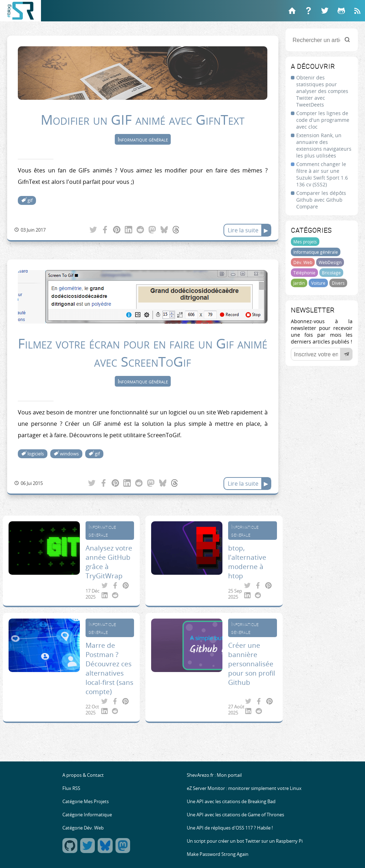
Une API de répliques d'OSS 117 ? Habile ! (230, 828)
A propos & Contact (83, 775)
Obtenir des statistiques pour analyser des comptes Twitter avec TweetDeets (322, 91)
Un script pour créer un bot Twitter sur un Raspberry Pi (245, 841)
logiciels (36, 454)
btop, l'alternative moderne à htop (247, 562)
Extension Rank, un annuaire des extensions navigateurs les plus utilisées (324, 145)
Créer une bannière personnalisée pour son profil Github (252, 664)
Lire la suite (243, 230)
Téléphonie (304, 273)
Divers (338, 283)
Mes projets (305, 242)
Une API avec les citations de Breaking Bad (231, 802)
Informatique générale (316, 252)
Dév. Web (303, 262)
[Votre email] (322, 354)
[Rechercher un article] (322, 40)
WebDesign (330, 262)
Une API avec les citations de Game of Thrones (235, 815)
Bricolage (331, 273)
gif (30, 200)
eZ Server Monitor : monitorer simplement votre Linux (244, 788)
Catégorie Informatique (87, 815)
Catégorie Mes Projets (86, 802)
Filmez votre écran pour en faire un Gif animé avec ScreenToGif (143, 352)
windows (69, 454)
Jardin (299, 283)
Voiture (318, 283)
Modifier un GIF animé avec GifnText (143, 120)
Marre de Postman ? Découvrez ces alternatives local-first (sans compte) (109, 668)
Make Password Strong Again (218, 854)
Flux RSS (71, 788)
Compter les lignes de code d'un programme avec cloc (323, 120)
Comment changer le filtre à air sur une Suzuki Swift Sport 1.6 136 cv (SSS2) (322, 174)
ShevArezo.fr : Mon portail (214, 775)
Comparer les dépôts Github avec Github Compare (321, 200)
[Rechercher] (347, 40)
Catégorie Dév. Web (83, 828)
